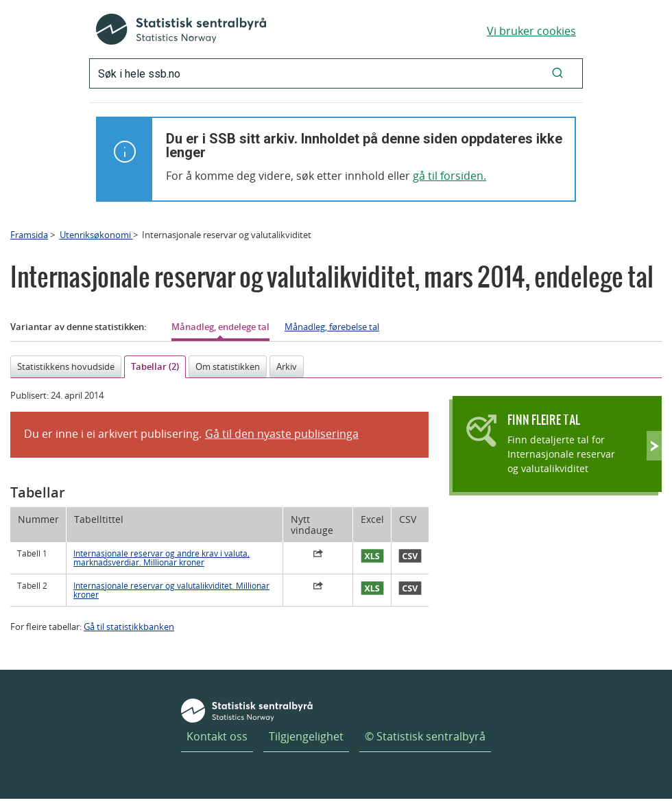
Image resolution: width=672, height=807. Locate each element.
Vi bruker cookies (531, 31)
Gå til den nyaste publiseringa (282, 434)
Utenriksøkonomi (96, 235)
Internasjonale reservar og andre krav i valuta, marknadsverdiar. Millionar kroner (161, 558)
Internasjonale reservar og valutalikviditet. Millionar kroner (171, 590)
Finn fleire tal (544, 420)
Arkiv (287, 366)
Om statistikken (228, 366)
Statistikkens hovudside (66, 366)
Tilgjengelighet (306, 736)
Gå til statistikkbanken (129, 627)
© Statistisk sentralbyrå (425, 736)
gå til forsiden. (449, 176)
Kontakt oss (217, 736)
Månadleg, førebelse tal (332, 327)
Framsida (29, 235)
